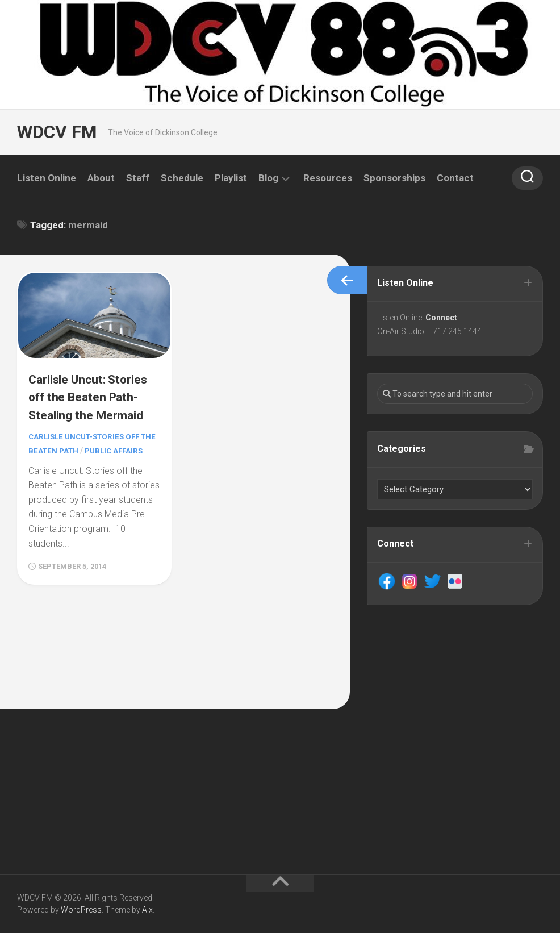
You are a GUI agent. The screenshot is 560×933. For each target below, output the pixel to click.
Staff (138, 178)
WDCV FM (55, 132)
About (101, 178)
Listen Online (47, 178)
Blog (268, 178)
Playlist (231, 178)
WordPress (81, 910)
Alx (147, 910)
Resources (328, 178)
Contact (455, 178)
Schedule (182, 178)
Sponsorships (394, 178)
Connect (443, 319)
